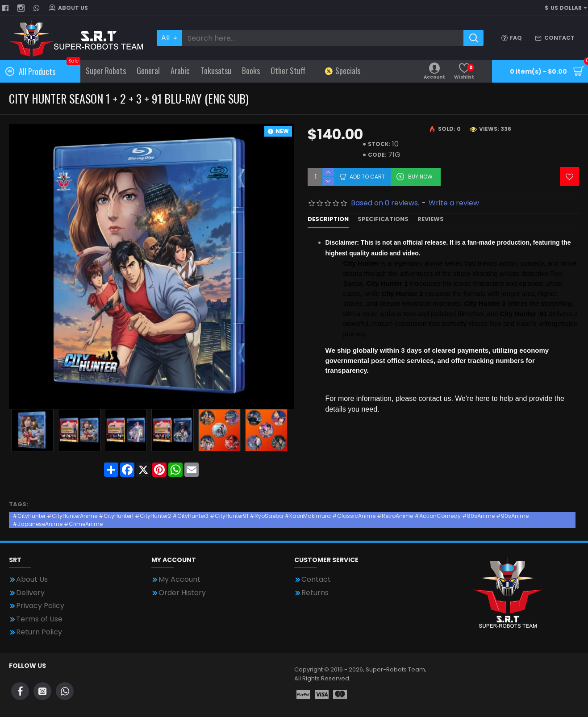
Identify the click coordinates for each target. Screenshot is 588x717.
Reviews (431, 219)
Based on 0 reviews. (385, 203)
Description (328, 219)
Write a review (454, 203)
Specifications (383, 219)
